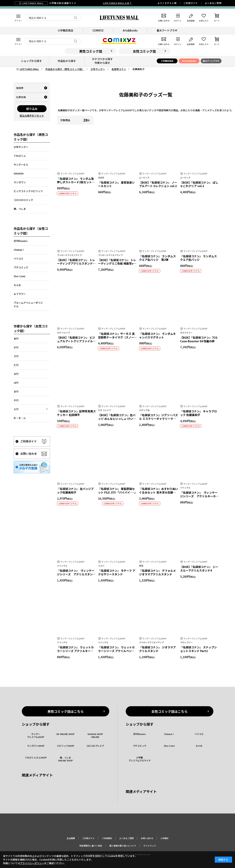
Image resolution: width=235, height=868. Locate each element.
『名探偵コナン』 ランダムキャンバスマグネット (157, 335)
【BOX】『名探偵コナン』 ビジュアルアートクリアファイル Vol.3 (76, 341)
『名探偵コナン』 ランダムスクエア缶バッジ (198, 258)
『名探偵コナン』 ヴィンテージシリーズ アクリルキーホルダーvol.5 (199, 496)
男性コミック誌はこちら (66, 711)
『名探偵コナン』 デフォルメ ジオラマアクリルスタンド (157, 572)
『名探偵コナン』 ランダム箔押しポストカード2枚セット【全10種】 (75, 182)
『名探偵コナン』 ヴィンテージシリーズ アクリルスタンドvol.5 (76, 574)
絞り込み (32, 109)
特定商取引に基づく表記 (91, 846)
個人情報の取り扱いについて (123, 846)
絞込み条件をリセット (32, 116)
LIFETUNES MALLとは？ (117, 3)
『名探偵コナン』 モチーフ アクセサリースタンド (117, 572)
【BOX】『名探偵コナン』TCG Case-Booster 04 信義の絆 (199, 339)
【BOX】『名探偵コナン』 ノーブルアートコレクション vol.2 (158, 184)
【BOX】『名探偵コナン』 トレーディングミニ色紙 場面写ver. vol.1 (117, 264)
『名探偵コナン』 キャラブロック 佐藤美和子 (198, 413)
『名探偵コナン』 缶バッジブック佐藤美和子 (75, 490)
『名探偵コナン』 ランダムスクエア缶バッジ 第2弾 (157, 258)
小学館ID (164, 838)
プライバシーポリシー (32, 863)
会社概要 (71, 838)
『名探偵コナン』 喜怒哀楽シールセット (116, 184)
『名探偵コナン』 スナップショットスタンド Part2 (198, 649)
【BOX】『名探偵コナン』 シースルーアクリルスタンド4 (199, 569)
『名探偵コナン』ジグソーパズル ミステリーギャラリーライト (158, 419)
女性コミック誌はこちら (169, 711)
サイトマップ (150, 846)
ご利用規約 (107, 838)
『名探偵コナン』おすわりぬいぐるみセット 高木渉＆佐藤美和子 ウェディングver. (158, 492)
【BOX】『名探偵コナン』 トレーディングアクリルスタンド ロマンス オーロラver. (76, 264)
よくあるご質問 (213, 3)
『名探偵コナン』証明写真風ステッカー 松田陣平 (76, 413)
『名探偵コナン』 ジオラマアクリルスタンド (157, 649)
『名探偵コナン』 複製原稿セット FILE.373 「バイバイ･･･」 (117, 490)
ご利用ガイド (191, 3)
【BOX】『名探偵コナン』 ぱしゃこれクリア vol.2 (199, 184)
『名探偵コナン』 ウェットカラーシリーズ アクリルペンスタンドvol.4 (116, 651)
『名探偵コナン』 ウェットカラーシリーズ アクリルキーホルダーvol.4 (75, 651)
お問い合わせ (147, 838)
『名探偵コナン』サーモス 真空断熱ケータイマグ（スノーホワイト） (117, 337)
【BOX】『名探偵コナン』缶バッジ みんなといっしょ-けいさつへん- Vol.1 (117, 419)
